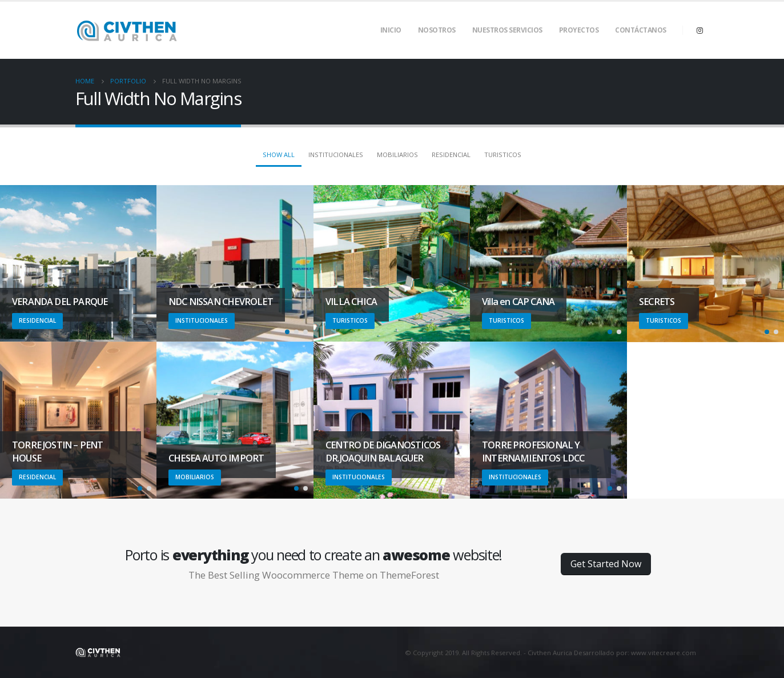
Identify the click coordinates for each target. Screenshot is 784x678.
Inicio (391, 30)
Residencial (451, 155)
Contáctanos (641, 30)
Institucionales (336, 155)
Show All (279, 155)
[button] (287, 332)
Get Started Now (606, 564)
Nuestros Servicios (507, 30)
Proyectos (579, 30)
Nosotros (437, 30)
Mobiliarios (397, 155)
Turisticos (503, 155)
